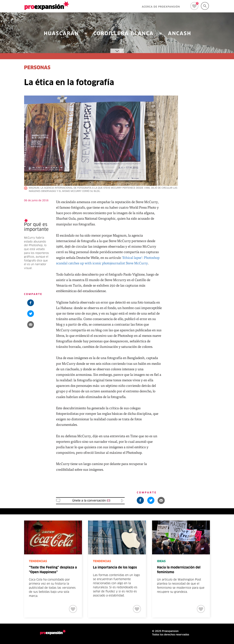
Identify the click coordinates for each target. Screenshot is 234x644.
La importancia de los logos (115, 568)
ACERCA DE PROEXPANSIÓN (161, 7)
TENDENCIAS (38, 561)
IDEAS (161, 561)
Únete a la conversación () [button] (91, 501)
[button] (31, 324)
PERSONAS (37, 68)
